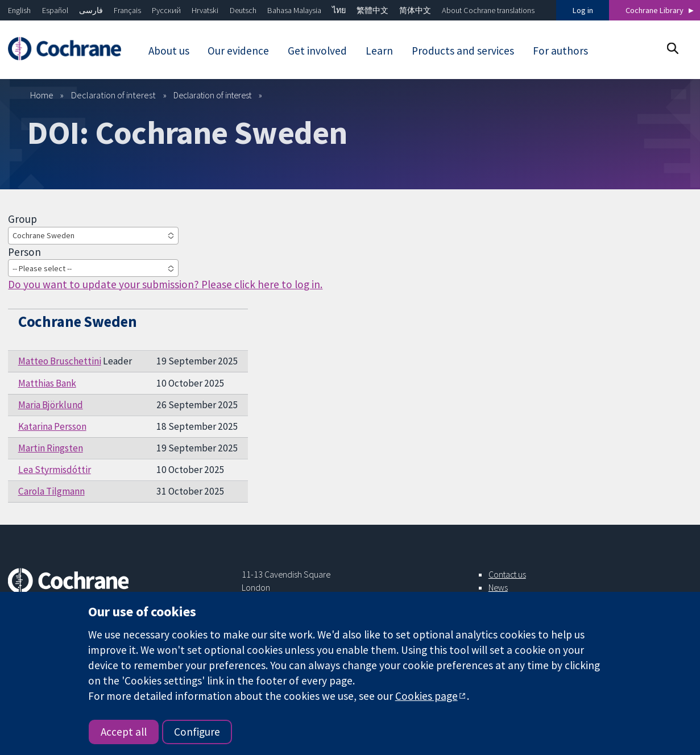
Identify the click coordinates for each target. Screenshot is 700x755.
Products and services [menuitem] (463, 51)
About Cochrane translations (488, 10)
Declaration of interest (113, 95)
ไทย (339, 10)
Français (127, 10)
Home (42, 95)
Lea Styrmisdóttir (55, 470)
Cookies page (426, 696)
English (19, 10)
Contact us (507, 574)
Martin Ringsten (51, 448)
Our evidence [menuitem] (238, 51)
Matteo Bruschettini (60, 361)
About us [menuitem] (169, 51)
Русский (166, 10)
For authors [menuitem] (560, 51)
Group (22, 219)
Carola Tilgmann (51, 491)
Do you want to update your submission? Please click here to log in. (165, 284)
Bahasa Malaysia (294, 10)
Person (24, 252)
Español (55, 10)
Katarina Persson (52, 426)
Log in (583, 10)
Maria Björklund (51, 405)
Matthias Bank (47, 383)
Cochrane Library (655, 10)
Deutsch (243, 10)
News (498, 587)
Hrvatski (205, 10)
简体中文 (415, 10)
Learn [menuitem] (379, 51)
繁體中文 (372, 10)
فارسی (91, 10)
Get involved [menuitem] (317, 51)
